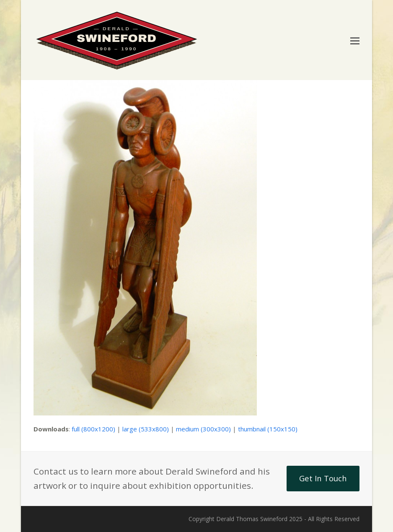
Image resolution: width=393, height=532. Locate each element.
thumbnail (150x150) (268, 429)
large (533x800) (146, 429)
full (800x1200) (93, 429)
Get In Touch (323, 478)
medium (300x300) (203, 429)
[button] (355, 40)
